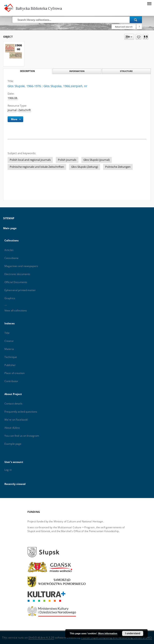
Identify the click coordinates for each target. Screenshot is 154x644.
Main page (10, 228)
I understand (133, 633)
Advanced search (124, 27)
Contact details (13, 404)
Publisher (10, 365)
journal (12, 110)
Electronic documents (17, 274)
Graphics (10, 298)
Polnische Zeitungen (118, 167)
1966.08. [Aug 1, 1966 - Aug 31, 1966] (13, 98)
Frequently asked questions (21, 412)
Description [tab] (27, 71)
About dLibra (12, 428)
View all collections (16, 310)
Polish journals (67, 160)
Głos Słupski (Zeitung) (85, 167)
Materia (9, 349)
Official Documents (16, 282)
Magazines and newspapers (21, 266)
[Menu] (149, 3)
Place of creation (14, 373)
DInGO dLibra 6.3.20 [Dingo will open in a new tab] (41, 638)
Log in (8, 470)
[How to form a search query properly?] (139, 27)
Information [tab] (77, 71)
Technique (11, 357)
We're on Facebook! (16, 420)
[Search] (136, 20)
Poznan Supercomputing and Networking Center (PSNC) (117, 638)
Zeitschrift (25, 110)
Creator (9, 341)
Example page (13, 444)
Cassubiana (11, 258)
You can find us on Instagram (22, 436)
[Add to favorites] (138, 37)
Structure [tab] (126, 71)
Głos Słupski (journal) (97, 160)
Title (7, 333)
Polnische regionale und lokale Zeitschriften (37, 167)
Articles (9, 250)
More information (108, 633)
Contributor (11, 381)
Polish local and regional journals (30, 160)
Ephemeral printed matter (20, 290)
